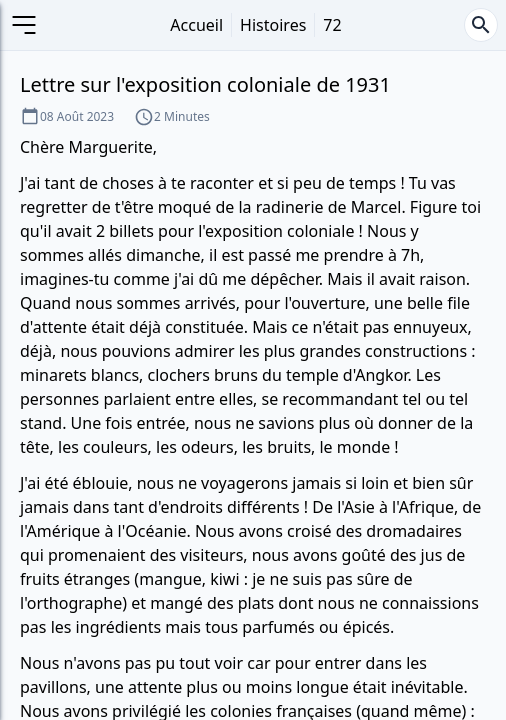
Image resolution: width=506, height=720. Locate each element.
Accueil (196, 25)
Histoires (273, 25)
